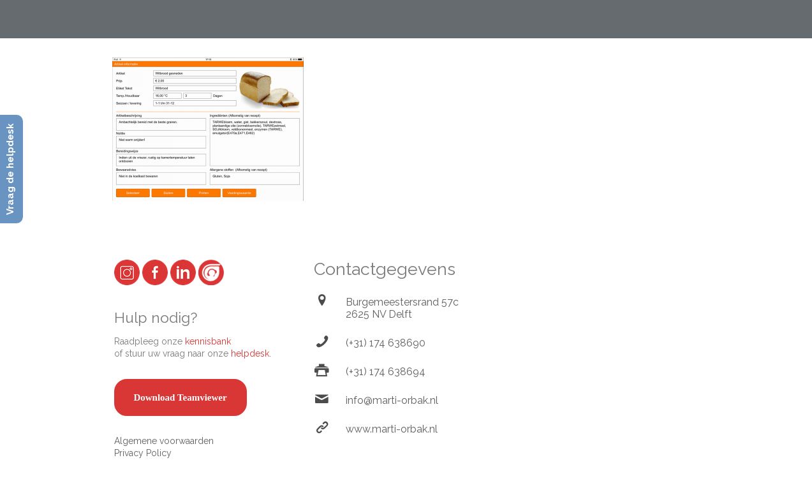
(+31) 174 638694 (386, 372)
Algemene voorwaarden (164, 441)
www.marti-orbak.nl (392, 429)
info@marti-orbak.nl (392, 400)
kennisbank (208, 341)
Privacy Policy (143, 453)
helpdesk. (251, 353)
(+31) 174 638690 (386, 343)
